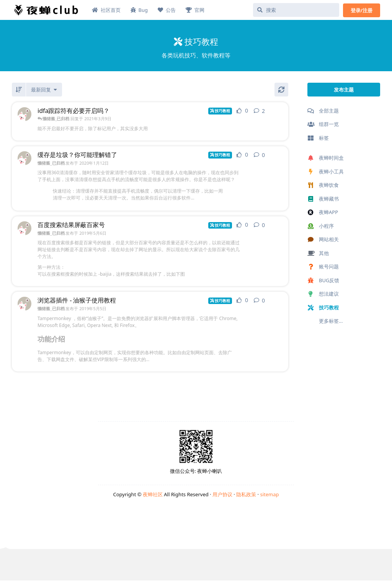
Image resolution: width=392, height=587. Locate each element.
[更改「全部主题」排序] (44, 90)
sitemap (269, 494)
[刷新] (281, 90)
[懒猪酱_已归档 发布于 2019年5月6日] (24, 228)
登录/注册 (362, 10)
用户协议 (222, 494)
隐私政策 (246, 494)
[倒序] (19, 90)
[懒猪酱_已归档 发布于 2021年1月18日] (24, 114)
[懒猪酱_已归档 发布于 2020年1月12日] (24, 158)
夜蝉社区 (153, 494)
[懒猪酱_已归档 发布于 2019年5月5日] (24, 304)
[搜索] (296, 10)
